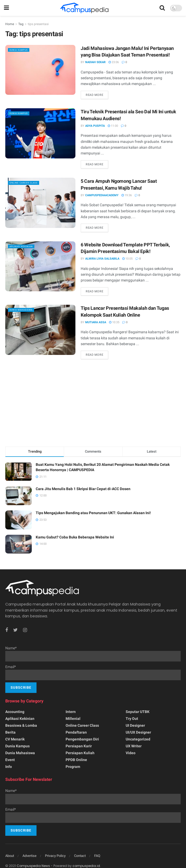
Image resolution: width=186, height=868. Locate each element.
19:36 (127, 195)
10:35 (114, 322)
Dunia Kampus (22, 50)
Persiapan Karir (79, 746)
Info (9, 767)
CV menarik (15, 739)
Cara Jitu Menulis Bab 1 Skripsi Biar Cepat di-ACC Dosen (83, 489)
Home (10, 24)
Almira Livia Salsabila (102, 259)
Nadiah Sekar (95, 62)
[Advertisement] (93, 404)
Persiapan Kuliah (80, 753)
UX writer (134, 746)
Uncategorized (138, 739)
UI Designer (135, 725)
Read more (94, 95)
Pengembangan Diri (82, 739)
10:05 (127, 259)
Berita (10, 732)
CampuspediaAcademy (102, 195)
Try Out (132, 719)
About (10, 856)
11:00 (113, 126)
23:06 (114, 62)
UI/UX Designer (138, 732)
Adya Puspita (95, 126)
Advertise (30, 856)
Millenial (73, 719)
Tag (21, 24)
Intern (71, 712)
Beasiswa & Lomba (21, 725)
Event (10, 760)
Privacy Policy (55, 856)
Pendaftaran (76, 732)
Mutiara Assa (96, 322)
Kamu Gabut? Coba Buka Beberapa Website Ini (75, 537)
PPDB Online (76, 760)
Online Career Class (28, 183)
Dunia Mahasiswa (25, 310)
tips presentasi (38, 24)
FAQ (97, 856)
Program (73, 767)
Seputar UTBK (138, 712)
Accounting (15, 712)
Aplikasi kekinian (25, 246)
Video (131, 753)
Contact (80, 856)
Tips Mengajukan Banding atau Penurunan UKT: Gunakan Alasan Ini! (93, 513)
